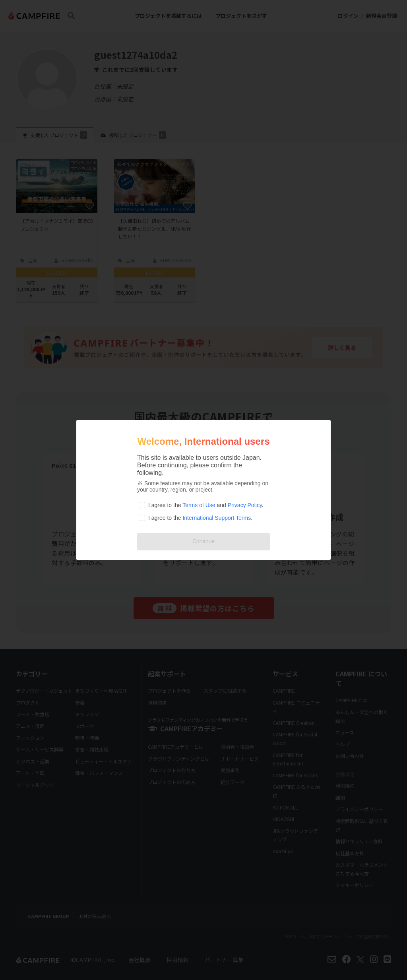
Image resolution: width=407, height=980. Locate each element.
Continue (203, 541)
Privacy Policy (245, 505)
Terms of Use (199, 505)
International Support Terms (217, 518)
